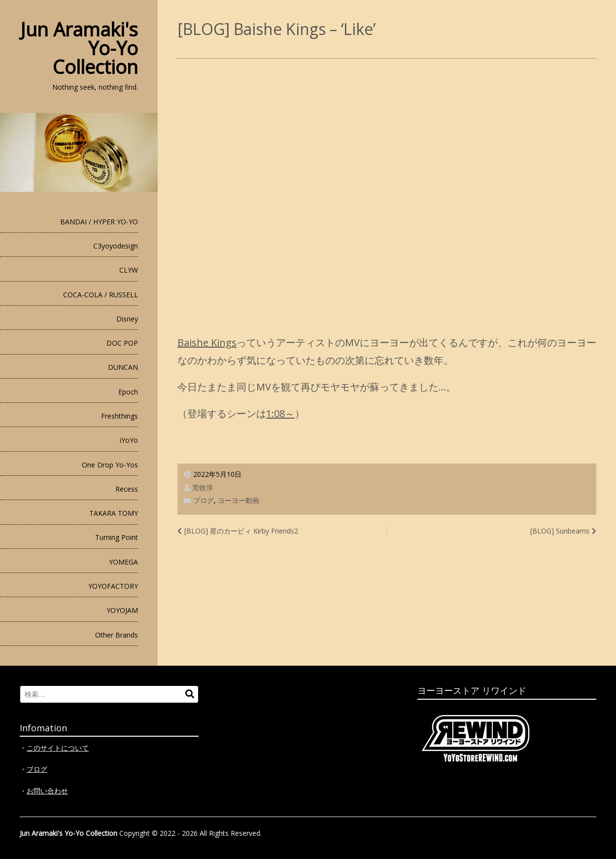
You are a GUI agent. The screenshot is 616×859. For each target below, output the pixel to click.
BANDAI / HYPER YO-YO (99, 222)
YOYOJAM (122, 610)
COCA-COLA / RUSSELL (101, 295)
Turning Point (117, 537)
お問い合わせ (47, 791)
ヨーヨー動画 (239, 500)
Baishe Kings (207, 342)
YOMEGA (123, 562)
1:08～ (280, 413)
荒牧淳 (203, 487)
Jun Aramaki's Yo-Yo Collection (68, 833)
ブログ (204, 500)
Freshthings (120, 416)
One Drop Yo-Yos (110, 465)
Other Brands (117, 635)
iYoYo (129, 440)
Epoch (128, 392)
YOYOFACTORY (113, 586)
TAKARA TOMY (114, 513)
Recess (127, 489)
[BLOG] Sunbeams (560, 531)
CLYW (129, 270)
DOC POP (122, 343)
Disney (127, 319)
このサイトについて (58, 748)
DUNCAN (123, 367)
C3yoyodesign (116, 246)
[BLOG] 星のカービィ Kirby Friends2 (241, 531)
